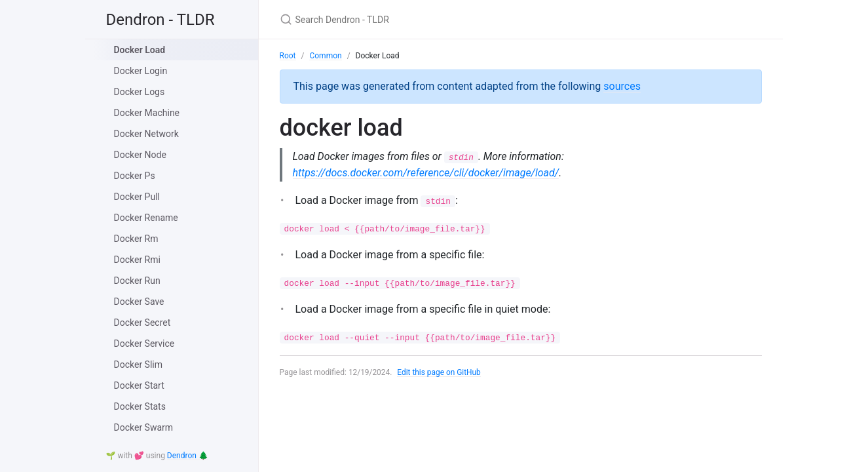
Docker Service (144, 344)
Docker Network (146, 134)
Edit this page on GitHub (440, 373)
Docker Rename (146, 218)
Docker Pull (137, 197)
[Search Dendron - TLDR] (434, 19)
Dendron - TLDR (160, 20)
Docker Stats (140, 406)
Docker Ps (135, 176)
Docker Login (141, 71)
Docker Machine (147, 113)
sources (622, 86)
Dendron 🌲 (188, 456)
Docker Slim (139, 364)
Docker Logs (140, 92)
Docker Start (139, 385)
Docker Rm (136, 239)
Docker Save (139, 302)
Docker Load (140, 50)
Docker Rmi (137, 260)
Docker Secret (142, 323)
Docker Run (137, 281)
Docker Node (140, 155)
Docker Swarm (144, 427)
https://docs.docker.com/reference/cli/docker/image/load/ (426, 173)
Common (325, 56)
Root (288, 56)
